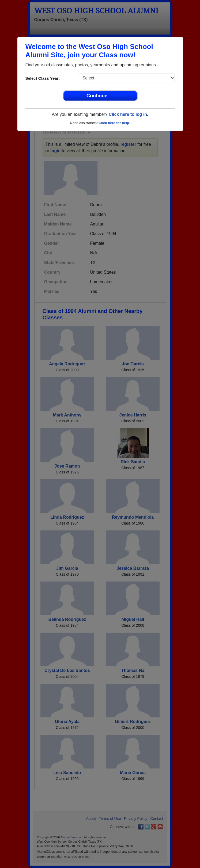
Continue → (100, 96)
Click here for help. (114, 123)
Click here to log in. (129, 114)
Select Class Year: (43, 78)
